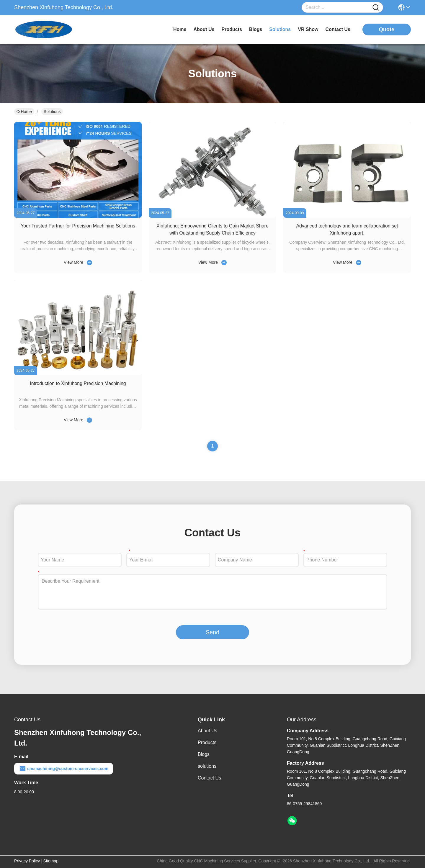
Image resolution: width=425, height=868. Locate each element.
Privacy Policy (27, 861)
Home (180, 29)
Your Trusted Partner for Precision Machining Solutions (78, 226)
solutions (280, 29)
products (232, 29)
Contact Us (209, 778)
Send (213, 632)
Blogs (204, 754)
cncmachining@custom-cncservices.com (64, 769)
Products (207, 742)
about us (204, 29)
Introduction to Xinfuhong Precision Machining (78, 383)
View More (73, 262)
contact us (338, 29)
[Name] (376, 8)
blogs (256, 29)
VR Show (308, 29)
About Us (207, 731)
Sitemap (51, 861)
